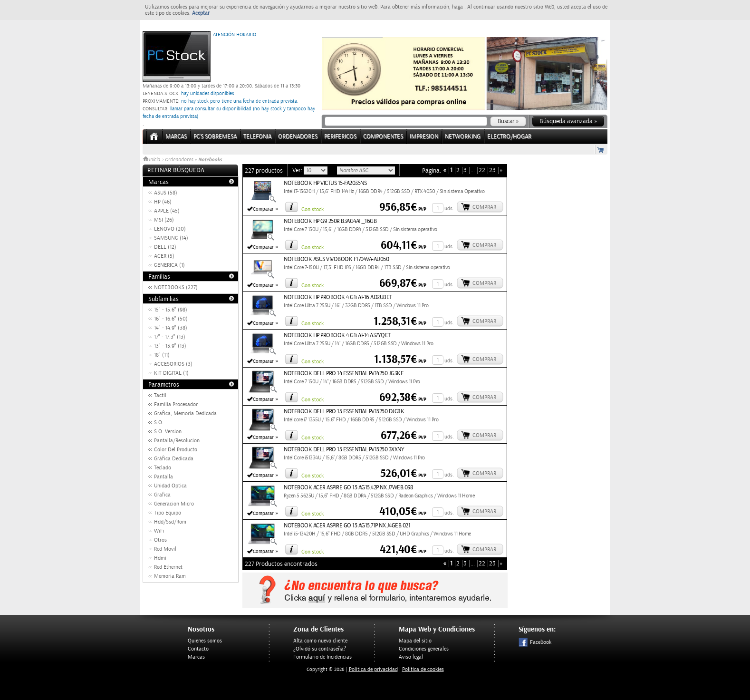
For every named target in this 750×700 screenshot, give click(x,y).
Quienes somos (205, 641)
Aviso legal (411, 657)
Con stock (312, 209)
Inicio (152, 160)
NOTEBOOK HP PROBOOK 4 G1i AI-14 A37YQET (337, 335)
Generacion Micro (174, 504)
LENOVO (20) (170, 229)
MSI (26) (164, 220)
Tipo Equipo (168, 513)
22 (482, 170)
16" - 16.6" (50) (171, 319)
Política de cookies (423, 669)
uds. (449, 209)
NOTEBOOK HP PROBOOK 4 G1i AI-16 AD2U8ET (338, 297)
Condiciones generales (424, 649)
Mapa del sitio (415, 641)
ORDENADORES (298, 137)
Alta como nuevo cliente (320, 641)
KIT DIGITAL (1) (171, 373)
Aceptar (201, 13)
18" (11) (162, 355)
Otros (160, 540)
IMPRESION (424, 137)
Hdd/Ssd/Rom (170, 522)
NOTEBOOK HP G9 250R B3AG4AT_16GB (330, 221)
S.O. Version (168, 432)
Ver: (298, 170)
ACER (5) (164, 256)
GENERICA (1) (169, 265)
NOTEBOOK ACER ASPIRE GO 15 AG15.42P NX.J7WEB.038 (348, 488)
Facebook (535, 642)
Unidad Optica (170, 486)
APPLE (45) (167, 211)
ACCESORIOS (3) (173, 364)
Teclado (163, 468)
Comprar (484, 207)
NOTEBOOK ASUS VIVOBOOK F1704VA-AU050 (336, 259)
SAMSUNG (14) (171, 238)
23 (492, 170)
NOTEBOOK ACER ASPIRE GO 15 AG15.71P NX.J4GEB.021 (347, 526)
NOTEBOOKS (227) (176, 287)
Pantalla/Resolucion (177, 441)
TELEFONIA (257, 137)
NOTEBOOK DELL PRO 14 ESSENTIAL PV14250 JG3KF (343, 374)
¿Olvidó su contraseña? (320, 649)
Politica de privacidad (373, 669)
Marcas (176, 137)
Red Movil (165, 549)
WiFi (159, 531)
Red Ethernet (168, 567)
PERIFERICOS (340, 137)
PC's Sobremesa (215, 137)
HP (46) (163, 202)
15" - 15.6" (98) (171, 310)
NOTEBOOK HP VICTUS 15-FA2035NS (325, 183)
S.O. (159, 423)
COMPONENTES (383, 137)
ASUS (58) (166, 193)
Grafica (162, 495)
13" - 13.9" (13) (170, 346)
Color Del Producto (176, 450)
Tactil (160, 395)
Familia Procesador (176, 404)
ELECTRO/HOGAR (509, 137)
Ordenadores (179, 160)
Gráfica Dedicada (174, 459)
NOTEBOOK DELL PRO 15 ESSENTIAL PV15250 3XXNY (344, 450)
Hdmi (160, 558)
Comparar (263, 209)
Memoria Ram (170, 576)
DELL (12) (165, 247)
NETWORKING (463, 137)
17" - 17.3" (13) (170, 337)
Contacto (198, 649)
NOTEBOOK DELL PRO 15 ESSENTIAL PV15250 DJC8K (344, 412)
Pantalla (163, 477)
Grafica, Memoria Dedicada (185, 413)
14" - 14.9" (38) (171, 328)
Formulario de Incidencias (322, 657)
